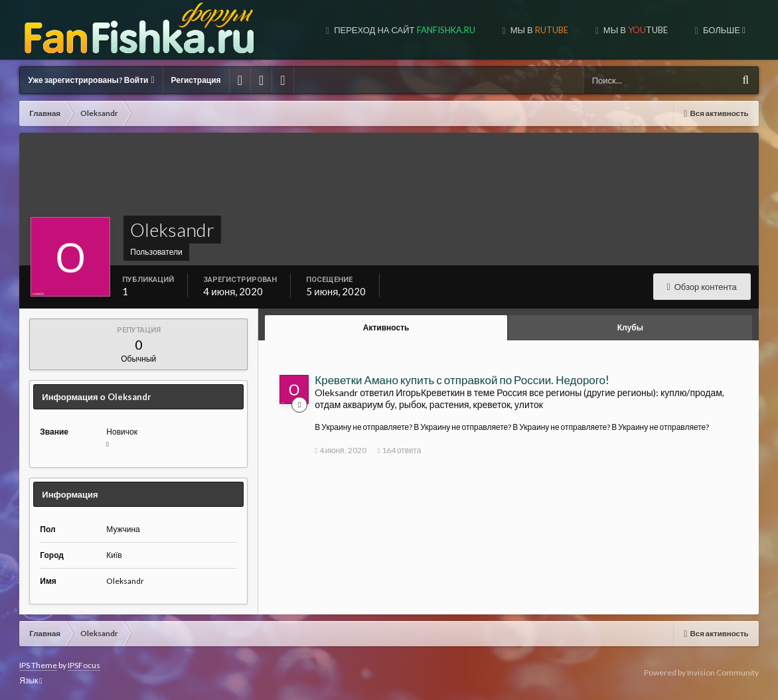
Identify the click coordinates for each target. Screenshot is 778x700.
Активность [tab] (386, 327)
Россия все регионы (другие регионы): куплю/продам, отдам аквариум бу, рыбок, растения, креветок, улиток (519, 398)
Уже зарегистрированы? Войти (91, 80)
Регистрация (196, 80)
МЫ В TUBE (635, 30)
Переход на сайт (403, 30)
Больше (723, 30)
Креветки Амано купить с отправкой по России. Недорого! (462, 380)
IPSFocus (84, 665)
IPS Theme (38, 665)
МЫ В (538, 30)
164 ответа (400, 450)
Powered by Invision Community (701, 672)
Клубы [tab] (630, 327)
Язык (31, 680)
